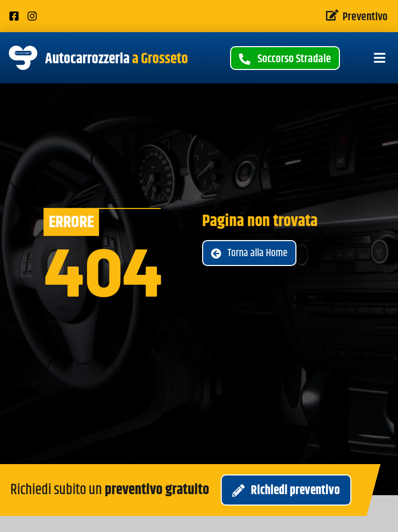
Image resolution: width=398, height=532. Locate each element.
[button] (380, 58)
